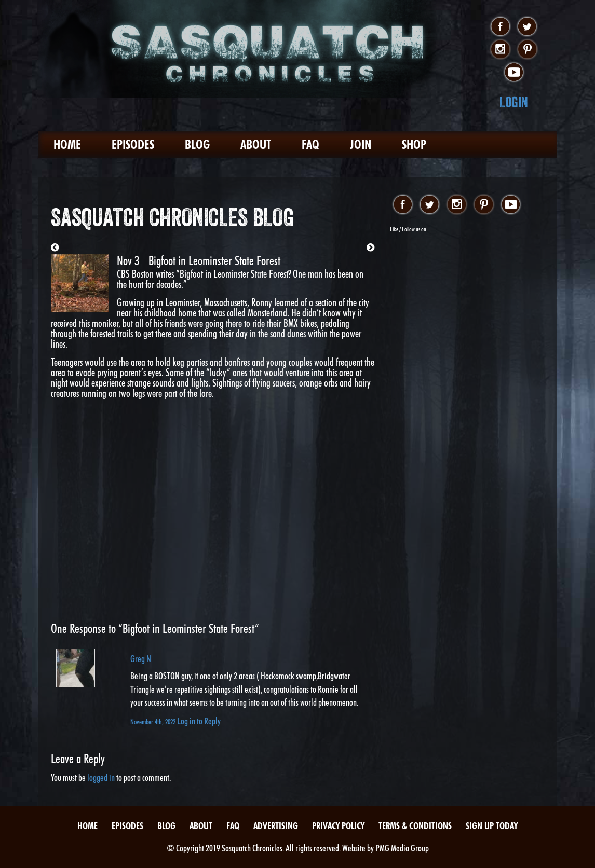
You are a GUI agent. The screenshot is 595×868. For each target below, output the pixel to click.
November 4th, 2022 (154, 721)
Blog (197, 144)
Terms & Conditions (415, 826)
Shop (414, 144)
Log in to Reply (199, 721)
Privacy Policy (338, 826)
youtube (514, 73)
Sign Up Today (492, 826)
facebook (500, 27)
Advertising (276, 826)
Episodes (133, 144)
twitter (527, 27)
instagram (500, 50)
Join (361, 144)
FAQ (310, 144)
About (256, 144)
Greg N (141, 659)
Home (67, 144)
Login (514, 102)
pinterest (527, 50)
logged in (101, 777)
